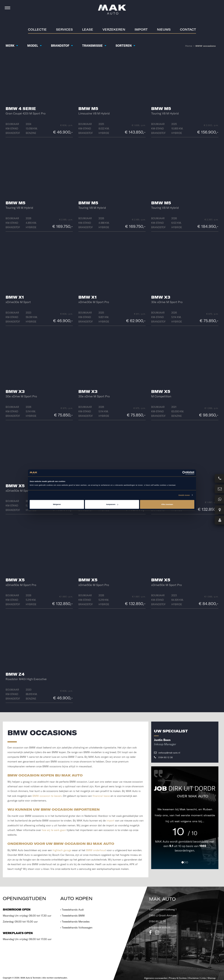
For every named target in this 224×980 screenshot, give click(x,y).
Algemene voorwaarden (156, 978)
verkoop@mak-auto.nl (167, 753)
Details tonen (184, 495)
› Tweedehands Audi (72, 910)
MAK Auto (162, 841)
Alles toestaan (167, 504)
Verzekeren (114, 30)
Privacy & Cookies (178, 978)
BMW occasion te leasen (47, 796)
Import (141, 30)
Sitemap (212, 978)
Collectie (37, 30)
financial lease (101, 796)
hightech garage (62, 850)
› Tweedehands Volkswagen (76, 928)
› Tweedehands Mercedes (75, 922)
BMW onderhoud (96, 850)
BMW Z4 (15, 674)
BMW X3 (161, 297)
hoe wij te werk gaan (54, 830)
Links (203, 978)
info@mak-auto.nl (160, 927)
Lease (88, 30)
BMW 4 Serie (21, 108)
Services (64, 30)
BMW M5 (88, 108)
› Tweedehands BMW (73, 916)
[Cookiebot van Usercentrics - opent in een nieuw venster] (178, 473)
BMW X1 (15, 297)
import (110, 821)
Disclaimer (194, 978)
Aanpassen (112, 504)
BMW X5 (161, 391)
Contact (188, 30)
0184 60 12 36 (163, 757)
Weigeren (57, 504)
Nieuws (164, 30)
